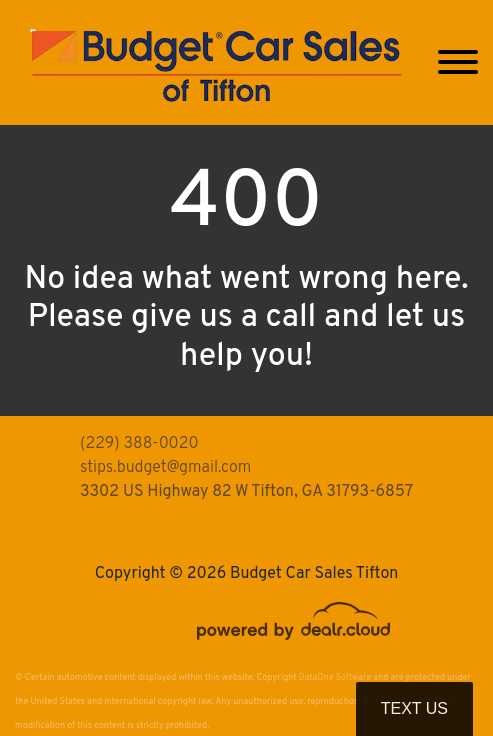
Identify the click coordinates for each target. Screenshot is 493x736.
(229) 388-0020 (139, 444)
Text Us (414, 708)
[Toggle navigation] (458, 62)
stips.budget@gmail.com (165, 468)
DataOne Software (335, 677)
